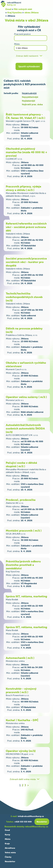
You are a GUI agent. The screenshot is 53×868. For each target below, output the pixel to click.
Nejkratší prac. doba (32, 104)
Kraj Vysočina (15, 12)
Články (8, 857)
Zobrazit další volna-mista (23, 779)
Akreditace (10, 848)
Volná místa (10, 852)
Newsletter (10, 861)
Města (8, 839)
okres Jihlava (32, 12)
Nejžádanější (28, 101)
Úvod (7, 830)
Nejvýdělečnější (30, 97)
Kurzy (7, 835)
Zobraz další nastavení (27, 56)
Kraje (7, 844)
